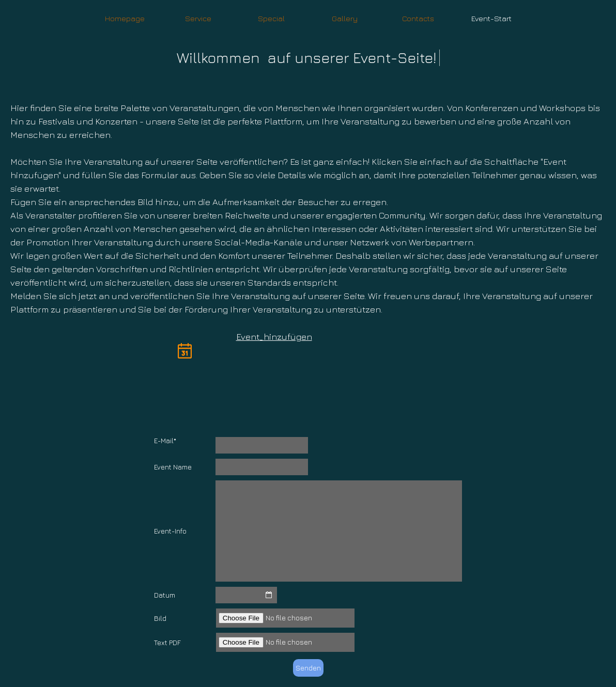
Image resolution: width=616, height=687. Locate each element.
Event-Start (491, 18)
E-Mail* (165, 441)
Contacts (418, 18)
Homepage (125, 18)
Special (271, 18)
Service (198, 18)
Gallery (345, 18)
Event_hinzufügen (274, 336)
